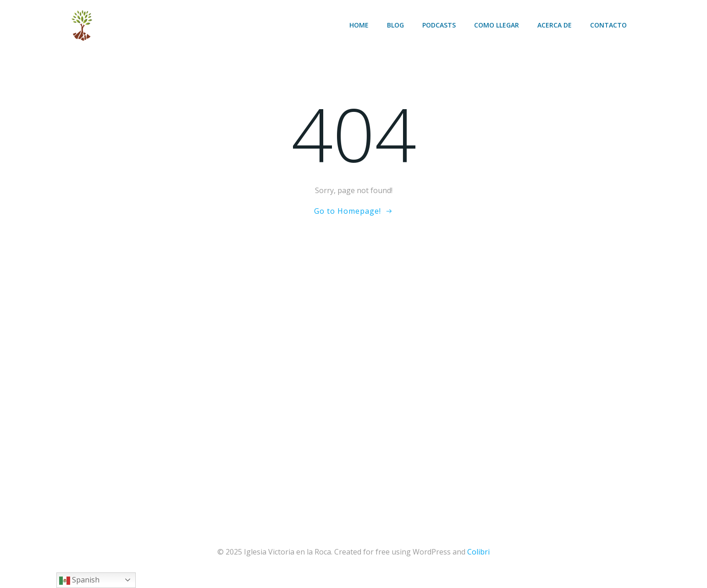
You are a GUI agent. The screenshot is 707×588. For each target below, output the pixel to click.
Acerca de (555, 25)
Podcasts (439, 25)
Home (359, 25)
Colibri (478, 552)
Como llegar (497, 25)
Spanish (79, 580)
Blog (395, 25)
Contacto (608, 25)
